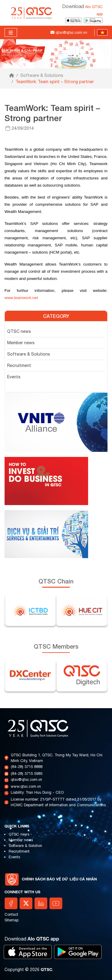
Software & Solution (25, 846)
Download (32, 939)
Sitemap (11, 920)
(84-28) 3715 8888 (27, 767)
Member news (21, 343)
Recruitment (19, 365)
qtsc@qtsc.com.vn (26, 779)
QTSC (46, 969)
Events (14, 377)
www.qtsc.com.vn (26, 786)
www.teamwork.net (21, 298)
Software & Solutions (42, 75)
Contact (11, 914)
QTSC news (19, 331)
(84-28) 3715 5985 (27, 774)
